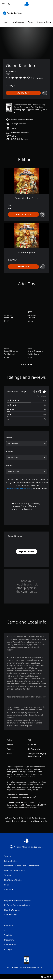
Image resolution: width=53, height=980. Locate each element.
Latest (6, 22)
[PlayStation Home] (27, 4)
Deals (31, 22)
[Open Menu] (3, 4)
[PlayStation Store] (13, 13)
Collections (19, 22)
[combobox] (26, 444)
